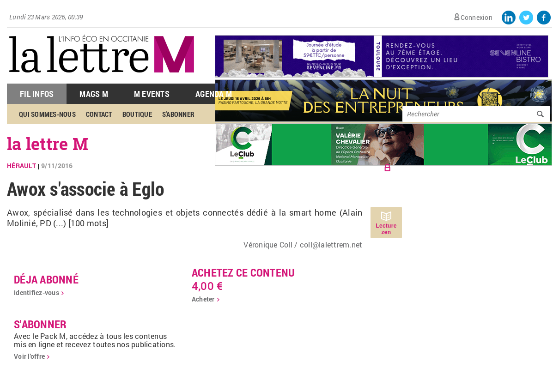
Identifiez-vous (36, 292)
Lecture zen (386, 229)
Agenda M (214, 94)
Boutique (137, 114)
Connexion (477, 17)
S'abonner (178, 114)
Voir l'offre (29, 356)
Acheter (203, 299)
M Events (152, 94)
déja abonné (46, 279)
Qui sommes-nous (47, 114)
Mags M (94, 94)
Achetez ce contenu (243, 272)
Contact (99, 114)
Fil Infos (37, 94)
